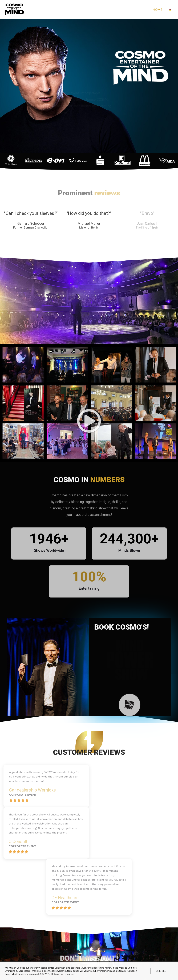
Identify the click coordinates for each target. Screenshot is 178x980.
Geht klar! (161, 971)
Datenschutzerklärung (63, 974)
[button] (89, 421)
